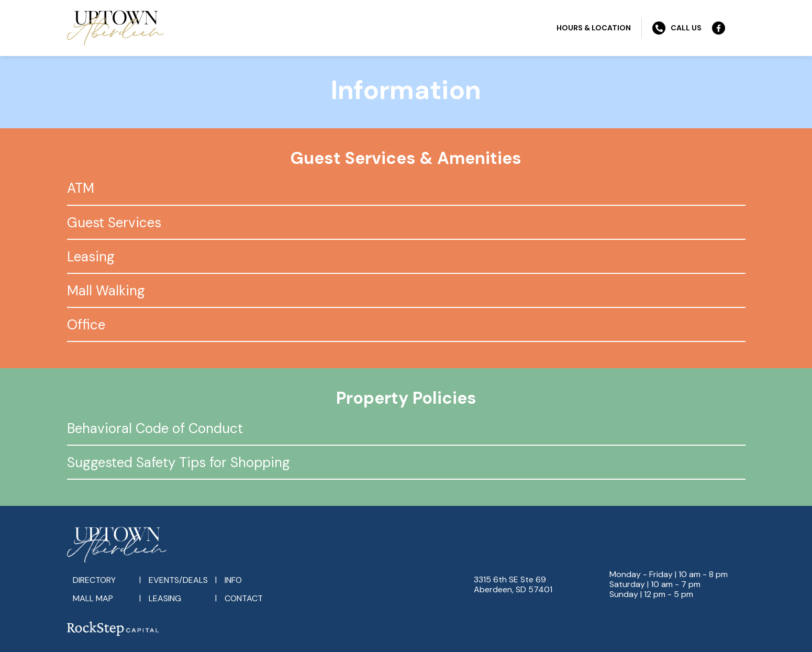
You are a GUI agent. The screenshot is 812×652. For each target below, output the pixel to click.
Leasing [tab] (91, 257)
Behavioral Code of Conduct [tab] (155, 428)
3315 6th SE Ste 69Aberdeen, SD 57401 (513, 584)
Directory (94, 580)
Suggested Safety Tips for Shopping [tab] (179, 462)
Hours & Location (594, 28)
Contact (244, 598)
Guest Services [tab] (114, 223)
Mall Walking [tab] (106, 291)
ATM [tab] (81, 188)
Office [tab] (86, 325)
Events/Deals (178, 580)
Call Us (677, 28)
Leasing (165, 598)
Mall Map (93, 598)
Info (233, 580)
